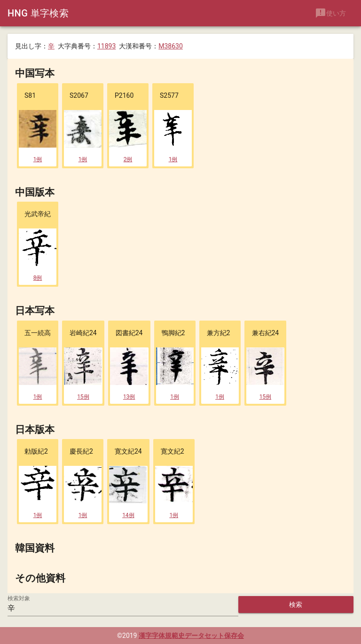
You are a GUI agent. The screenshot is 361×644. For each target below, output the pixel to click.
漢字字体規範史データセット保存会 (191, 636)
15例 (83, 396)
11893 (106, 46)
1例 (38, 158)
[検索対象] (123, 608)
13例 (129, 396)
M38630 (171, 46)
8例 (38, 277)
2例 (128, 158)
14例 (128, 515)
